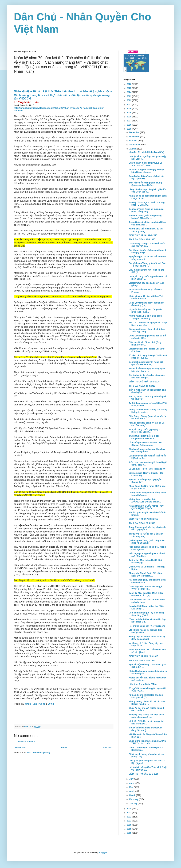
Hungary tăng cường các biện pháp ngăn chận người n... (146, 716)
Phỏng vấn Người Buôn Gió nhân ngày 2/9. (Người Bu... (145, 574)
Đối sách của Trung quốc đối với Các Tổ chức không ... (147, 264)
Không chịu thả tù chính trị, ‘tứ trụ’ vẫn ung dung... (146, 230)
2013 (129, 813)
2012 (129, 817)
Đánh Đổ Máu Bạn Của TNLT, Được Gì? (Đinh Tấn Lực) (146, 594)
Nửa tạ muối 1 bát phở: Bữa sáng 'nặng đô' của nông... (145, 317)
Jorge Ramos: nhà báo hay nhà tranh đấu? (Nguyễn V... (147, 528)
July (132, 779)
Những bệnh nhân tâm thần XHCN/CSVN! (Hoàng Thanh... (145, 501)
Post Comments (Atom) (38, 752)
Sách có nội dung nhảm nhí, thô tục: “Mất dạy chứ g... (147, 330)
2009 (129, 829)
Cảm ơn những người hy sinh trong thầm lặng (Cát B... (146, 614)
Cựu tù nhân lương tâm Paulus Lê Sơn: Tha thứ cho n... (146, 164)
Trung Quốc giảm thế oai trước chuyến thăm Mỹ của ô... (144, 437)
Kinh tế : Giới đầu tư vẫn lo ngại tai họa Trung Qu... (146, 723)
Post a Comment (27, 742)
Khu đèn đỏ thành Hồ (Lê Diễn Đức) (146, 152)
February (134, 799)
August (133, 149)
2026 (129, 84)
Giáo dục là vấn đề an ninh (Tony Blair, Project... (145, 344)
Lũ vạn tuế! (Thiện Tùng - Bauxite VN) (147, 469)
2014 (129, 809)
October (134, 141)
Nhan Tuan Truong (36, 704)
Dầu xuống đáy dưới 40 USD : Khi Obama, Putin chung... (145, 444)
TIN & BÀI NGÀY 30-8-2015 (142, 239)
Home (64, 748)
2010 (129, 825)
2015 (129, 129)
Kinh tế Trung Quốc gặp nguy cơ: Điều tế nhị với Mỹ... (145, 431)
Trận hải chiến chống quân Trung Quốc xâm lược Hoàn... (145, 184)
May (132, 787)
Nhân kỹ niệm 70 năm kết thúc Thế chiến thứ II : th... (146, 297)
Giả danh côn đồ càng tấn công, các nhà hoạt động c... (147, 376)
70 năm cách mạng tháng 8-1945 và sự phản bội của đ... (148, 357)
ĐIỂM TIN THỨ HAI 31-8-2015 (143, 235)
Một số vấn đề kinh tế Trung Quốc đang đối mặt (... (146, 729)
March (133, 795)
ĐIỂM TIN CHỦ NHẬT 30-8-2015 (144, 382)
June (132, 783)
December (135, 132)
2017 (129, 121)
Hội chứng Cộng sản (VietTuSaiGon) (147, 626)
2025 (129, 88)
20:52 (51, 704)
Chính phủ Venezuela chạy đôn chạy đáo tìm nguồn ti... (147, 450)
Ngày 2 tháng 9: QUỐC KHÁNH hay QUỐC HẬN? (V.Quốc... (146, 507)
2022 (129, 100)
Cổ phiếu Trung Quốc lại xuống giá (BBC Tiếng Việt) (146, 210)
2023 (129, 96)
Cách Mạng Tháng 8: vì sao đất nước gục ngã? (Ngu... (147, 245)
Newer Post (20, 748)
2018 (129, 117)
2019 (129, 113)
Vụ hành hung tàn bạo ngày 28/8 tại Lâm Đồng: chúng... (146, 171)
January (134, 804)
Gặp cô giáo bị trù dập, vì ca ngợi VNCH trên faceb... (145, 588)
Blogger (103, 852)
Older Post (107, 748)
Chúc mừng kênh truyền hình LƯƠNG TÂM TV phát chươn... (147, 742)
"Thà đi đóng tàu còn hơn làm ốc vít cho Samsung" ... (147, 424)
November (135, 137)
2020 (129, 109)
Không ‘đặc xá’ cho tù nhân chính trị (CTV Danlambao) (147, 638)
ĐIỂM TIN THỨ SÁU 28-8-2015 (143, 656)
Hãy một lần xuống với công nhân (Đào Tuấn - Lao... (146, 311)
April (132, 791)
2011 (129, 821)
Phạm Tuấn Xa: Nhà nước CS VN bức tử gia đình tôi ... (147, 487)
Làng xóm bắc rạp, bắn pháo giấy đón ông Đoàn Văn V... (148, 191)
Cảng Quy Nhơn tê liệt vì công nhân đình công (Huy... (147, 304)
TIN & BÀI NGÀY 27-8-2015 (142, 660)
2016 (129, 125)
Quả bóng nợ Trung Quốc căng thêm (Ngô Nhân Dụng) (147, 542)
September (135, 145)
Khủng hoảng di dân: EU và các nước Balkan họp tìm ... (147, 703)
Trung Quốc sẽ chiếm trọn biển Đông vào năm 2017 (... (147, 223)
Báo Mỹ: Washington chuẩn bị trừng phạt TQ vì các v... (147, 204)
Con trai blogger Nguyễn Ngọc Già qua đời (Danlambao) (146, 363)
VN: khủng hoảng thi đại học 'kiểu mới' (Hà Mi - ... (146, 631)
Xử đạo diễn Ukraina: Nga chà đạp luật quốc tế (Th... (146, 696)
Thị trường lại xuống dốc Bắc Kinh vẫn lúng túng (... (146, 535)
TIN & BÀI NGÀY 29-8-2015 (142, 386)
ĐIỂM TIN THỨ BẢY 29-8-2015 (143, 519)
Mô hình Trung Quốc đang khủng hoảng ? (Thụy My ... (145, 217)
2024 (129, 92)
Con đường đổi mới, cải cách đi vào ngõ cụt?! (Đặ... (146, 177)
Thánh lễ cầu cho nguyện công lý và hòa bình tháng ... (147, 370)
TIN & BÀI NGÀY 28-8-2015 (142, 523)
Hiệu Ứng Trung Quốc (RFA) (143, 684)
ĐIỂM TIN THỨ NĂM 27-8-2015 (144, 774)
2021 (129, 105)
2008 (129, 833)
